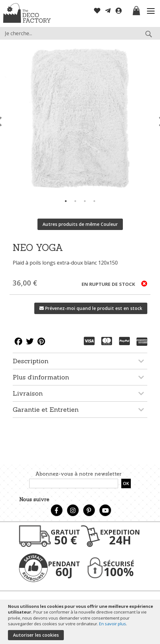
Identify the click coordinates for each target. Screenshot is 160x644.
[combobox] (80, 33)
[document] (81, 622)
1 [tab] (66, 201)
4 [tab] (94, 201)
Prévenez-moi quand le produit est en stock (94, 308)
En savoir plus (113, 624)
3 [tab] (85, 201)
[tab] (80, 361)
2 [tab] (75, 201)
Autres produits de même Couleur (80, 224)
